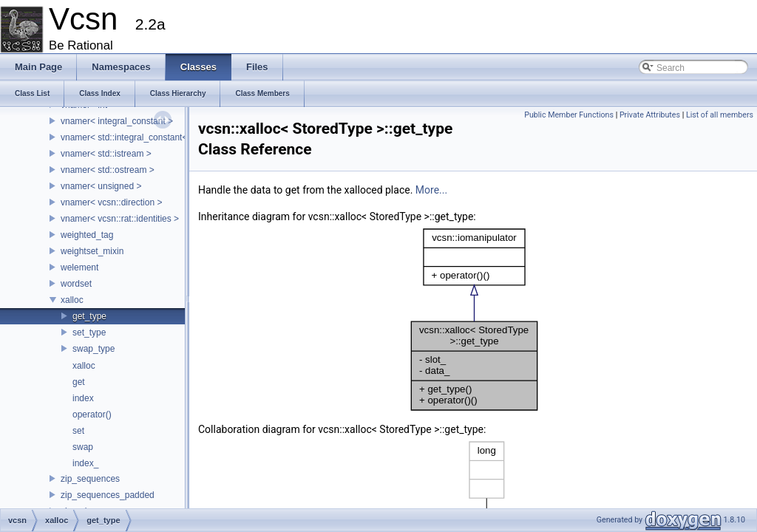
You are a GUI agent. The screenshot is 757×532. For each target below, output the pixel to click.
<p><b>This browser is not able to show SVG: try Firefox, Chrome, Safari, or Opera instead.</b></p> (475, 320)
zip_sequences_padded (108, 495)
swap (83, 447)
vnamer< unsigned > (101, 186)
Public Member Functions (569, 115)
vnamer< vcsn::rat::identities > (120, 219)
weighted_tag (87, 235)
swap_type (94, 349)
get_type (89, 316)
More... (431, 190)
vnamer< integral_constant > (117, 121)
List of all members (720, 115)
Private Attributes (650, 115)
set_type (89, 332)
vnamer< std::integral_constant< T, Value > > (149, 137)
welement (79, 267)
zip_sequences (90, 479)
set (78, 431)
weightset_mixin (92, 251)
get (79, 382)
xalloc (72, 300)
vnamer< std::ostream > (108, 170)
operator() (92, 415)
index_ (85, 463)
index (83, 398)
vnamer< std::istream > (106, 154)
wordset (76, 284)
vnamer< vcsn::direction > (111, 202)
